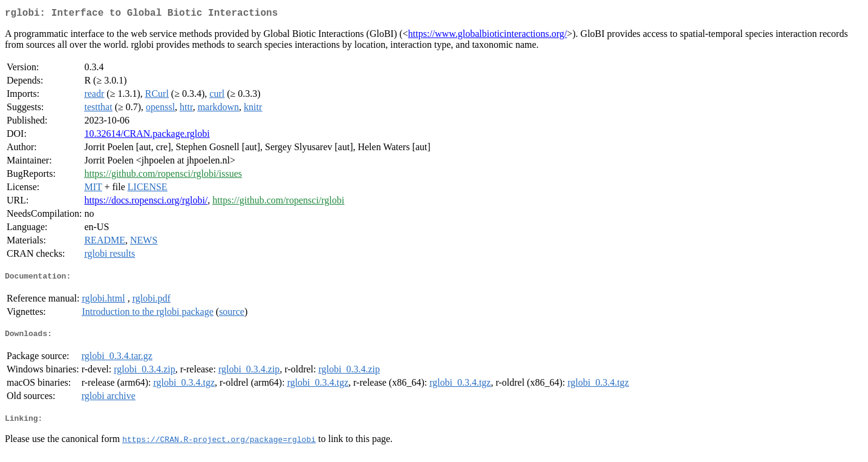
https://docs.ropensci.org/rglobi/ (146, 203)
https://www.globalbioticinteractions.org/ (488, 36)
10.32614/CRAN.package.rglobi (147, 136)
